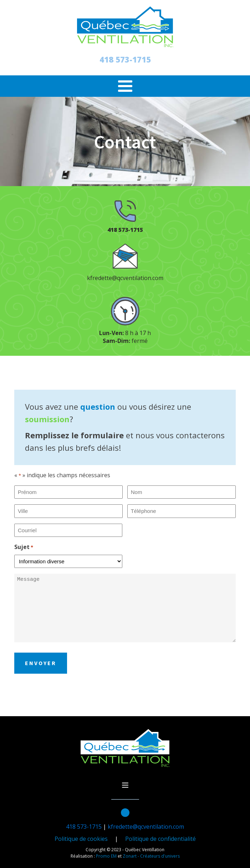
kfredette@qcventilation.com (125, 278)
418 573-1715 (125, 59)
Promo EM (106, 856)
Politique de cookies (81, 839)
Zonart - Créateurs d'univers (151, 856)
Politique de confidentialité (160, 839)
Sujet (24, 547)
